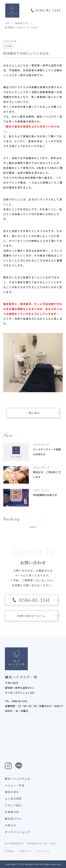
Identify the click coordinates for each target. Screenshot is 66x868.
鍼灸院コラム (22, 23)
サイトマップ (43, 851)
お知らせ (11, 825)
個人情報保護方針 (14, 843)
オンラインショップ (18, 832)
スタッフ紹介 (13, 805)
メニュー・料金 (15, 785)
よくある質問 (13, 799)
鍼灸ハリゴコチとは (18, 779)
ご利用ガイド (25, 851)
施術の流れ (12, 792)
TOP (7, 23)
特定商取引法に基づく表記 (42, 843)
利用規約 (10, 851)
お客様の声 (12, 812)
